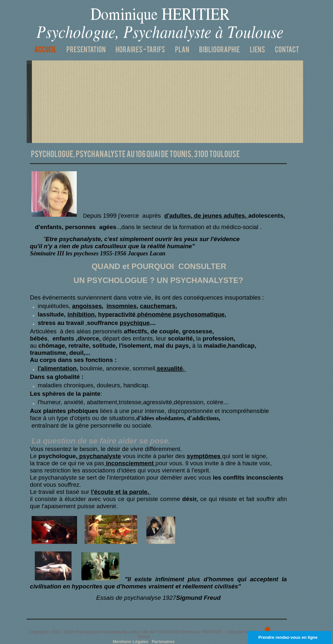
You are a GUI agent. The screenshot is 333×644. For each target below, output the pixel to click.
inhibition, (82, 314)
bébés (39, 338)
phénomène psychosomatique (181, 314)
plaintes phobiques (71, 411)
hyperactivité (117, 314)
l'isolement (135, 346)
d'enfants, (49, 227)
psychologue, (77, 456)
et (117, 492)
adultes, (234, 216)
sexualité (170, 368)
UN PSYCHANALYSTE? (199, 280)
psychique (135, 323)
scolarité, (181, 338)
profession (218, 338)
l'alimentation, (58, 368)
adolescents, (266, 216)
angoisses (87, 306)
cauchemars (158, 306)
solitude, (105, 346)
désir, (190, 499)
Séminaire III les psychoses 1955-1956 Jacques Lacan (98, 253)
